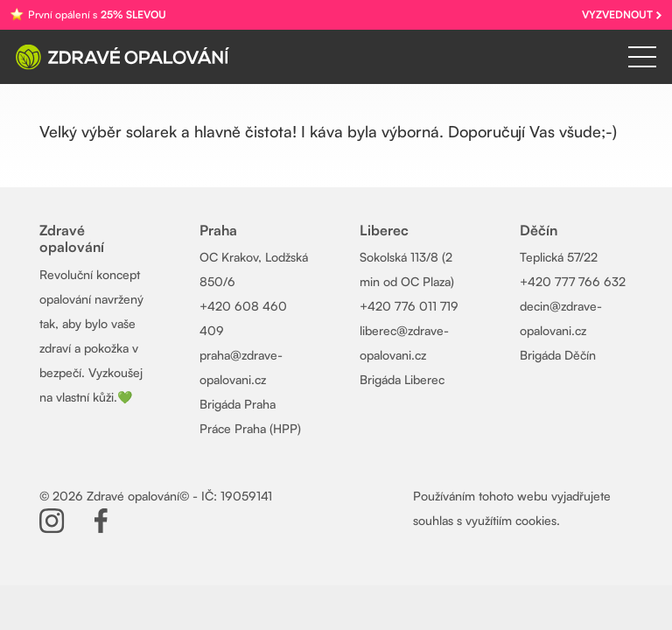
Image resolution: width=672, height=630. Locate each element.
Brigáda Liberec (402, 379)
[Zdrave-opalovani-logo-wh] (122, 57)
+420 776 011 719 (409, 306)
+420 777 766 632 (573, 281)
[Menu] (643, 57)
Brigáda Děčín (558, 355)
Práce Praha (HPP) (250, 428)
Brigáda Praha (238, 404)
